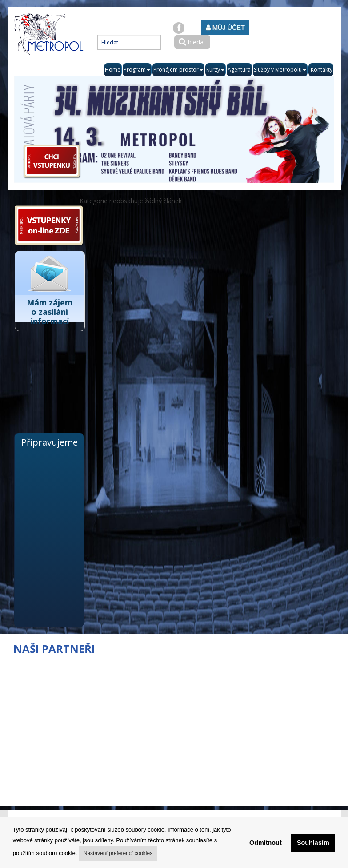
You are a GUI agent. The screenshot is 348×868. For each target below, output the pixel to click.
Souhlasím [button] (313, 843)
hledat (192, 42)
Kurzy (215, 70)
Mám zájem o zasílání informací (54, 312)
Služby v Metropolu (280, 70)
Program (137, 70)
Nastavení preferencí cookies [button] (118, 853)
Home (113, 70)
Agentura (239, 70)
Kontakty (322, 70)
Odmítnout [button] (266, 843)
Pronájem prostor (178, 70)
